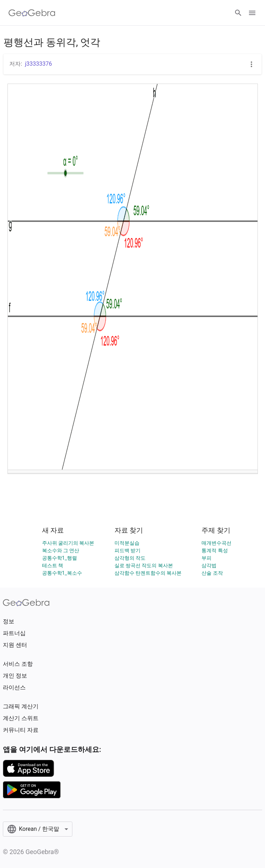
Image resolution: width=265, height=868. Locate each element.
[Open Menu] (252, 13)
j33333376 (39, 64)
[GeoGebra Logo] (32, 13)
